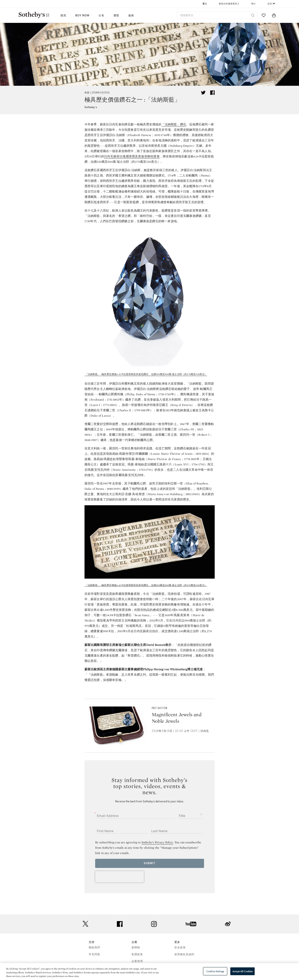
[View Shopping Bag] (274, 15)
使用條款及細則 (184, 954)
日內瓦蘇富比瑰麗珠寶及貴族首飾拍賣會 (132, 156)
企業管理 (137, 961)
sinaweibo (228, 924)
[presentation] (120, 877)
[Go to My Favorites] (264, 15)
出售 (101, 16)
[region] (149, 972)
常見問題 (94, 954)
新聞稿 (136, 948)
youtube (191, 924)
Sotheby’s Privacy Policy (157, 842)
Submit (149, 863)
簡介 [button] (254, 4)
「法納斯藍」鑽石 (174, 124)
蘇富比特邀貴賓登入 (229, 4)
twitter (85, 924)
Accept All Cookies (242, 971)
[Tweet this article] (203, 93)
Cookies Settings (215, 971)
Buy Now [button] (82, 16)
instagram (154, 924)
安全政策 (180, 948)
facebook (120, 924)
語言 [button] (270, 4)
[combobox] (217, 15)
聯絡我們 (94, 948)
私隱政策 (137, 954)
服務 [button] (131, 16)
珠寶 (87, 93)
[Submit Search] (253, 15)
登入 (205, 4)
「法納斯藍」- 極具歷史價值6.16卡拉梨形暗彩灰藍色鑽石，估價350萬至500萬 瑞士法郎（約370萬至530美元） (146, 374)
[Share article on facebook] (212, 93)
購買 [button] (63, 16)
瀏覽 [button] (116, 16)
